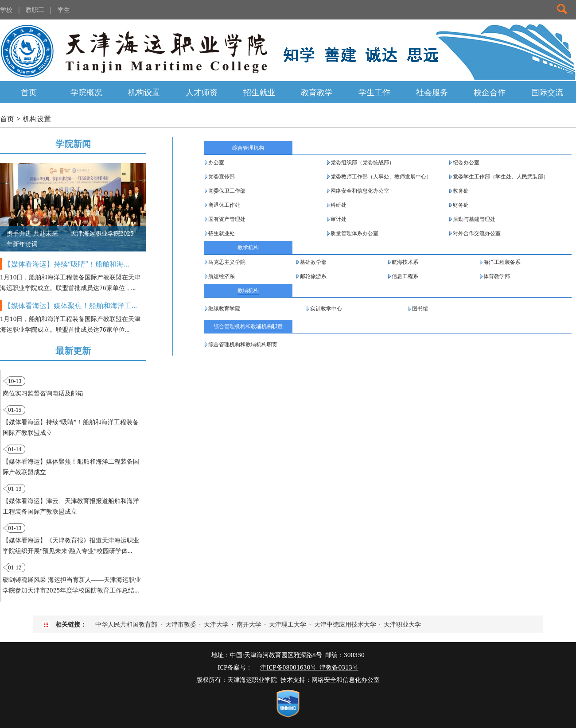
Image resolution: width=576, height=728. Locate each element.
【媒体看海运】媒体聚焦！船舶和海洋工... (70, 306)
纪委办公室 (466, 162)
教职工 (35, 10)
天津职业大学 (402, 624)
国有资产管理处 (227, 219)
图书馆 (420, 308)
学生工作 (374, 92)
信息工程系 (405, 276)
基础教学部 (313, 262)
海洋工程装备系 (502, 262)
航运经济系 (222, 276)
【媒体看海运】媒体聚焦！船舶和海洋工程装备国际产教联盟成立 (71, 467)
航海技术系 (405, 262)
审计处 (339, 219)
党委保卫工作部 (227, 191)
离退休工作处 (224, 205)
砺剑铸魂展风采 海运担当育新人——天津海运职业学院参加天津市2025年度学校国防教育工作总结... (72, 585)
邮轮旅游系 (313, 276)
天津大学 (216, 624)
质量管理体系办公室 (354, 233)
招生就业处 (222, 233)
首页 (29, 92)
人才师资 (202, 92)
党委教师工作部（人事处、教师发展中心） (381, 176)
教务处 (461, 191)
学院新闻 (73, 144)
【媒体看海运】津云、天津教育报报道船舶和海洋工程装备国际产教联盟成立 (71, 506)
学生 (64, 10)
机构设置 (144, 92)
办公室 (216, 162)
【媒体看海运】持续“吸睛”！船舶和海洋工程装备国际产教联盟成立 (71, 427)
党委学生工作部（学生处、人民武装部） (501, 176)
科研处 (339, 205)
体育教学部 (497, 276)
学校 (6, 10)
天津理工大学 (288, 624)
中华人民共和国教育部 (126, 624)
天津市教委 (181, 624)
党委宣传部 (222, 176)
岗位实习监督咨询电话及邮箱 (43, 393)
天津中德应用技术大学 (345, 624)
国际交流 (547, 92)
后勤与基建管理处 (474, 219)
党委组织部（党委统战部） (362, 162)
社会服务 (432, 92)
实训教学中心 (326, 308)
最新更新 (73, 350)
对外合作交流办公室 (477, 233)
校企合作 (490, 92)
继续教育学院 (224, 308)
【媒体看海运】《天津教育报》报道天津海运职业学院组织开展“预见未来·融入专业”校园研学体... (71, 545)
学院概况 (86, 92)
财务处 (461, 205)
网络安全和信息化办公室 (360, 191)
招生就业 (259, 92)
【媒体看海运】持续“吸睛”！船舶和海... (66, 264)
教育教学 (317, 92)
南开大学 (249, 624)
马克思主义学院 (227, 262)
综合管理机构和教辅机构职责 (243, 344)
